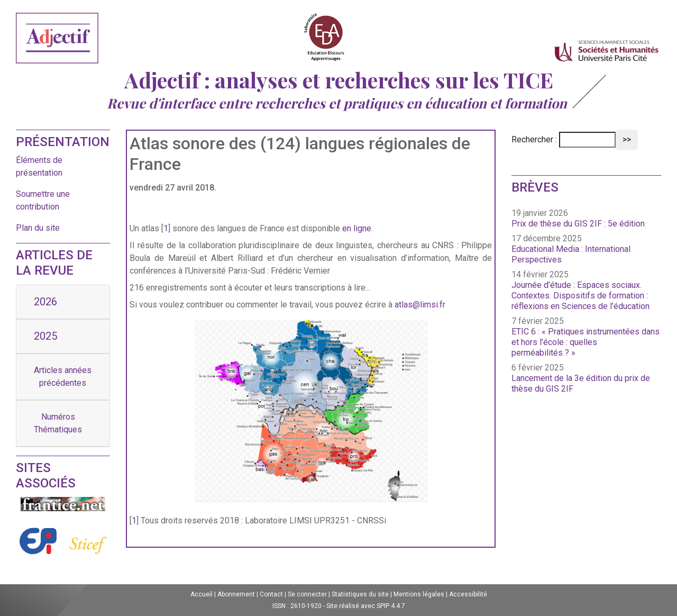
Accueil (202, 594)
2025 (45, 336)
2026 (45, 302)
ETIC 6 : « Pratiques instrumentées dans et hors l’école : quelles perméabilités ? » (585, 342)
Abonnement (236, 594)
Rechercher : (534, 139)
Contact (271, 594)
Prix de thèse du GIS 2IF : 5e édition (578, 224)
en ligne (357, 228)
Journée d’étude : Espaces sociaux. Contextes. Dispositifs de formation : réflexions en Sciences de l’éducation (580, 296)
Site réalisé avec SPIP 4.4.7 (366, 606)
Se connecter (307, 594)
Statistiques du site (360, 594)
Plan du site (38, 228)
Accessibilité (468, 594)
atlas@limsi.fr (420, 305)
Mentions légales (419, 594)
